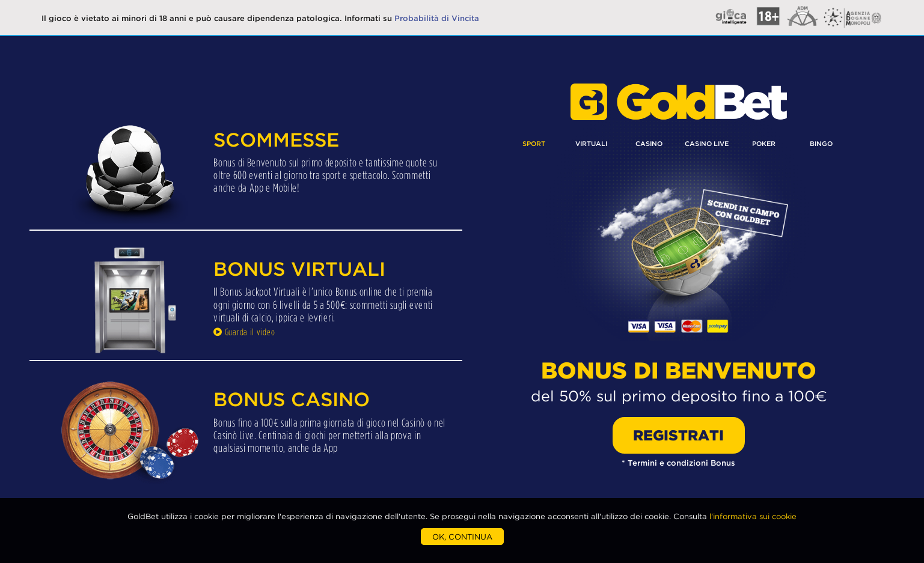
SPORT (534, 144)
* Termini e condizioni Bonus (678, 463)
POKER (764, 144)
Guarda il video (244, 332)
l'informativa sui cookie (753, 516)
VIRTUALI (591, 144)
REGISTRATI (678, 435)
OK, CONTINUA (462, 537)
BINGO (821, 144)
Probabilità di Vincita (437, 18)
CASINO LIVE (707, 144)
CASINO (649, 144)
